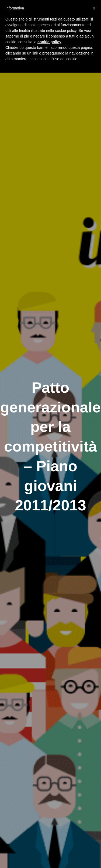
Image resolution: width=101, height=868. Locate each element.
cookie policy (49, 42)
